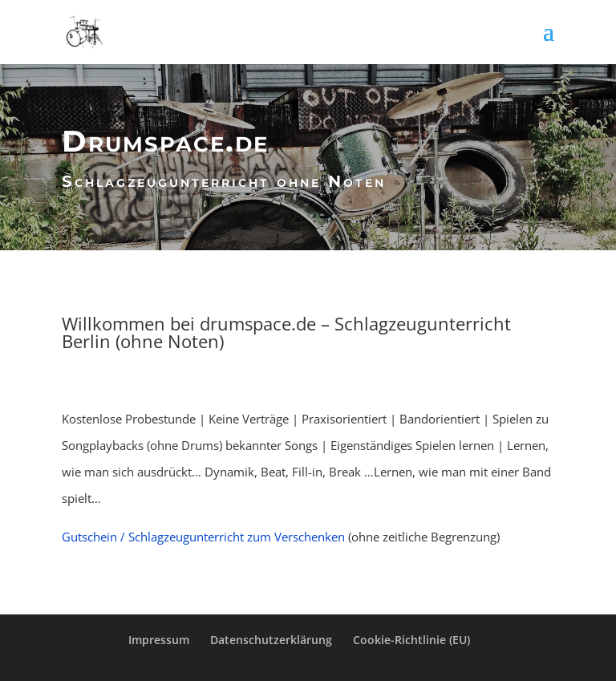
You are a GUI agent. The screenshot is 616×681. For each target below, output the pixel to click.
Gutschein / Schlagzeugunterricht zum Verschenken (203, 537)
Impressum (159, 640)
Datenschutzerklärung (271, 640)
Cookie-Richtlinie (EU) (411, 640)
